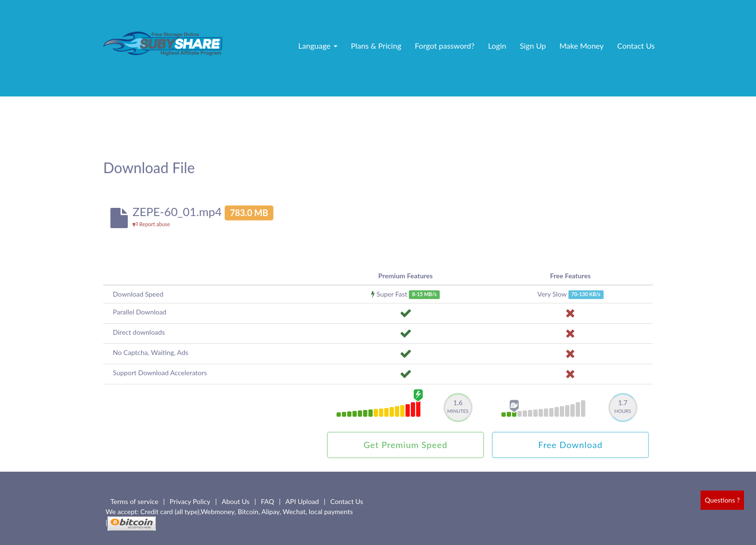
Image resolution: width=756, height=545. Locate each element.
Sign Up (533, 46)
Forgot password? (445, 46)
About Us (236, 501)
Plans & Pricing (376, 46)
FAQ (268, 501)
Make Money (581, 46)
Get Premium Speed (405, 445)
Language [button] (318, 46)
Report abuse (151, 224)
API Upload (302, 501)
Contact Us (636, 46)
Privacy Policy (190, 501)
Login (497, 46)
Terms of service (134, 501)
